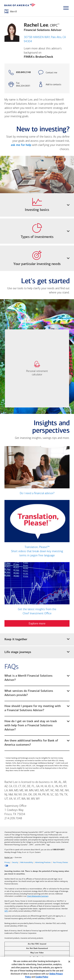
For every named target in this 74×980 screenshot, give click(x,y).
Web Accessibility (27, 862)
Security (15, 862)
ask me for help (21, 145)
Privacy (7, 862)
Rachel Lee (8, 857)
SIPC (6, 911)
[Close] (69, 962)
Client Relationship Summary (38, 896)
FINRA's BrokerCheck (38, 57)
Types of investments (45, 231)
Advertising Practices (43, 862)
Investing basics (47, 205)
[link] (37, 368)
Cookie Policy (42, 977)
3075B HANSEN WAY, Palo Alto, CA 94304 (45, 39)
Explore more (37, 623)
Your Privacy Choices (60, 862)
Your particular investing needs (41, 258)
